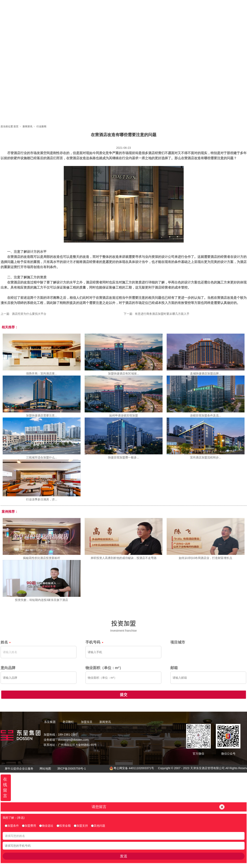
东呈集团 (105, 7)
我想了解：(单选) (14, 818)
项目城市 (178, 642)
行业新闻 (41, 126)
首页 (87, 7)
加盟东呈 (142, 7)
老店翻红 (124, 7)
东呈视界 (161, 7)
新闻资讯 (179, 7)
